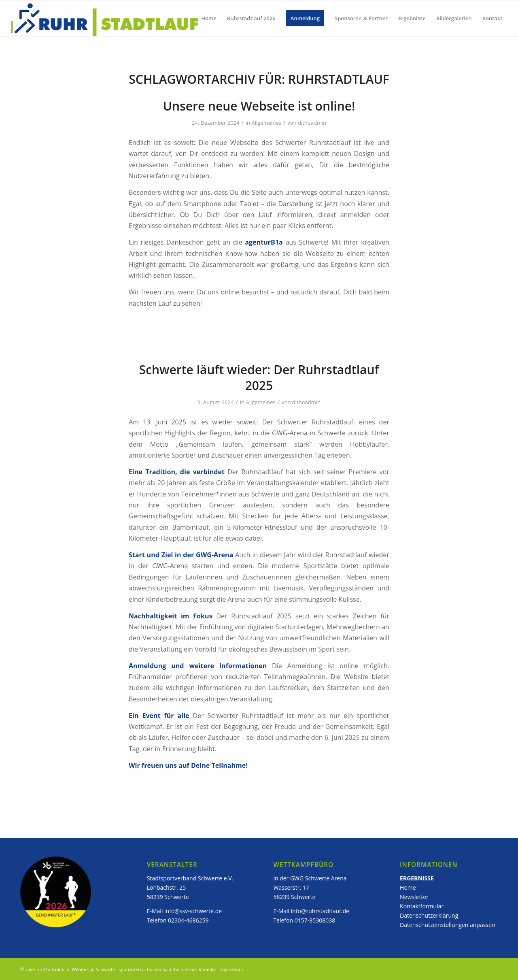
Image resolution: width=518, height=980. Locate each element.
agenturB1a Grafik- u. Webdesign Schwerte (70, 969)
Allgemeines (266, 123)
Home (408, 887)
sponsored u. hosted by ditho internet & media (167, 969)
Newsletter (415, 897)
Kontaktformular (422, 906)
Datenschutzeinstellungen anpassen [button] (447, 925)
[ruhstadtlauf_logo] (105, 18)
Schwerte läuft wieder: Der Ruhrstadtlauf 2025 (259, 377)
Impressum (231, 969)
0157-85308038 (315, 920)
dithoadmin (312, 123)
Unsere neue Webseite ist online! (259, 106)
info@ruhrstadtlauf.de (320, 911)
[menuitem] (209, 18)
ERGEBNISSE (417, 878)
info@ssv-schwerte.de (193, 911)
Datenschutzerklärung (429, 915)
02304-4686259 (188, 920)
